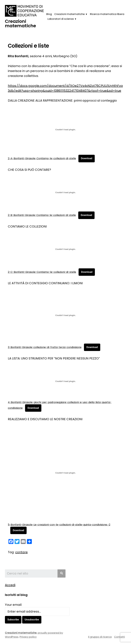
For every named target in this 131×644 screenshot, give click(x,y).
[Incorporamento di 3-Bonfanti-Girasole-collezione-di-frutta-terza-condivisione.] (65, 315)
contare (21, 552)
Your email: (13, 605)
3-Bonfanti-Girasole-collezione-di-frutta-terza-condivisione (45, 347)
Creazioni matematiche (20, 24)
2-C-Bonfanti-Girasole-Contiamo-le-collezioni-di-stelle (42, 272)
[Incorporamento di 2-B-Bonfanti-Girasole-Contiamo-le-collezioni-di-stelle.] (65, 193)
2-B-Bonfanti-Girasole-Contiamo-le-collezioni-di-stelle (42, 215)
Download (87, 158)
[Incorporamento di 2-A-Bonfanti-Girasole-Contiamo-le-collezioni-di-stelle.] (65, 129)
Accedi (10, 585)
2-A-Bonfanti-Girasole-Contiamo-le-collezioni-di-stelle (42, 158)
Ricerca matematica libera (107, 14)
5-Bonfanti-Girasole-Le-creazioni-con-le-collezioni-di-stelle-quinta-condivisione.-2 (59, 525)
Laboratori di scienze (61, 19)
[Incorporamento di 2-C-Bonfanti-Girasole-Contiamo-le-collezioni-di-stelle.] (65, 249)
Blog (49, 14)
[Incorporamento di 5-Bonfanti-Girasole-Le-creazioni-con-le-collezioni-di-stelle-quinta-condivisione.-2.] (65, 473)
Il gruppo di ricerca (100, 637)
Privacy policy (28, 637)
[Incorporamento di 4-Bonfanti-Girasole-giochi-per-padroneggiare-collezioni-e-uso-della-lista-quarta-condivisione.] (65, 381)
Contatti (119, 637)
